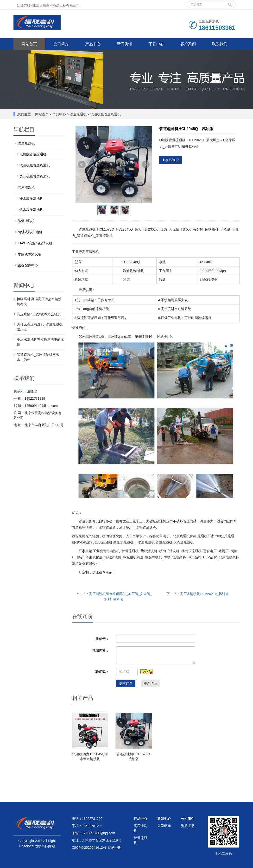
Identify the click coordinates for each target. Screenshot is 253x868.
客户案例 (188, 44)
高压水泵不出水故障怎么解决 (39, 314)
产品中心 (93, 44)
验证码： (102, 672)
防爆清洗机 (26, 221)
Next (146, 165)
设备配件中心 (28, 265)
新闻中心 (164, 819)
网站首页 (29, 44)
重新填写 (151, 683)
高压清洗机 (26, 188)
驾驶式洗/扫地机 (30, 232)
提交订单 (126, 683)
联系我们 (220, 44)
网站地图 (115, 848)
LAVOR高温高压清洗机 (35, 243)
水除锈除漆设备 (30, 254)
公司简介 (61, 44)
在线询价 (171, 160)
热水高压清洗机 (31, 210)
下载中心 (156, 44)
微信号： (102, 639)
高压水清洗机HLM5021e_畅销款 (204, 594)
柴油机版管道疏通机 (35, 176)
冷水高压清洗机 (31, 199)
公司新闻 (164, 826)
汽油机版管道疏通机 (105, 114)
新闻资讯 (125, 44)
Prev (82, 165)
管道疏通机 (78, 114)
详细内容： (101, 650)
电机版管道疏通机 (33, 154)
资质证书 (188, 826)
